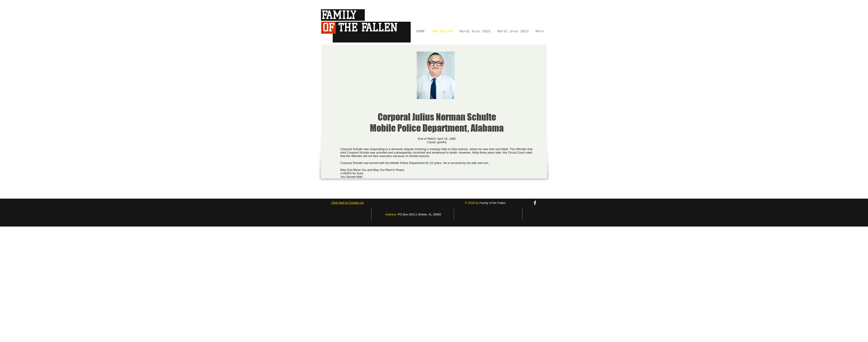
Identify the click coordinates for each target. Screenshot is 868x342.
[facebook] (535, 203)
